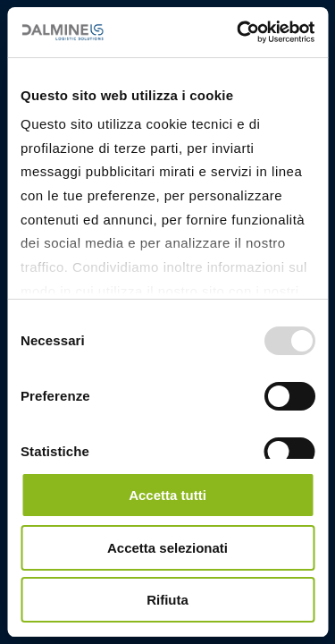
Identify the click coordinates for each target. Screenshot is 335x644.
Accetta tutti (167, 495)
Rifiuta (167, 600)
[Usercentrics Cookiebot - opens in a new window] (239, 32)
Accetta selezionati (167, 548)
